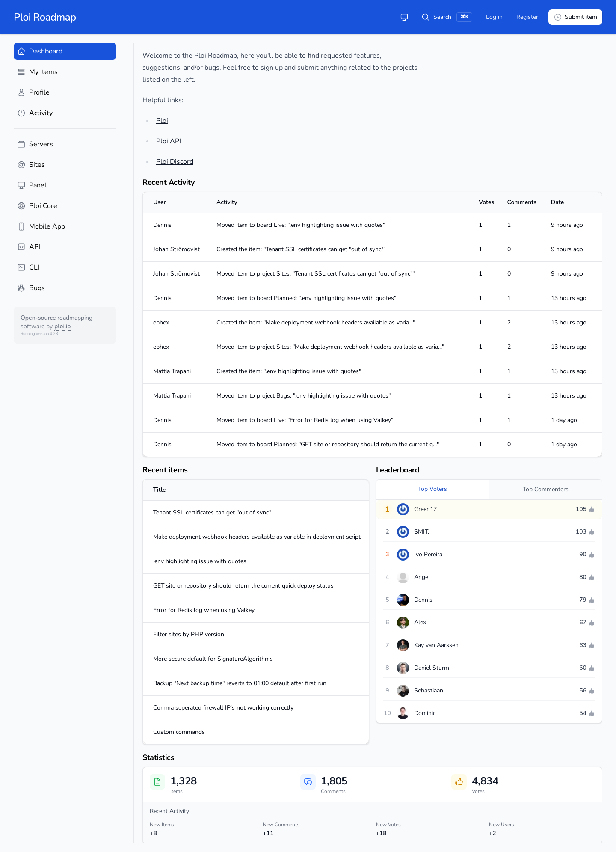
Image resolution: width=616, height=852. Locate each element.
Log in (494, 17)
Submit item (575, 17)
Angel (422, 577)
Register (527, 17)
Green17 (425, 509)
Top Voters (432, 489)
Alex (420, 622)
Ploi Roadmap (45, 17)
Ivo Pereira (428, 554)
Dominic (425, 713)
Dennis (423, 600)
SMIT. (422, 532)
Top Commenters (546, 489)
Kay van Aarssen (436, 645)
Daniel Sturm (432, 668)
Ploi (162, 121)
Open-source (38, 318)
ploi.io (62, 326)
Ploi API (169, 141)
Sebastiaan (429, 690)
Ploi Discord (175, 162)
